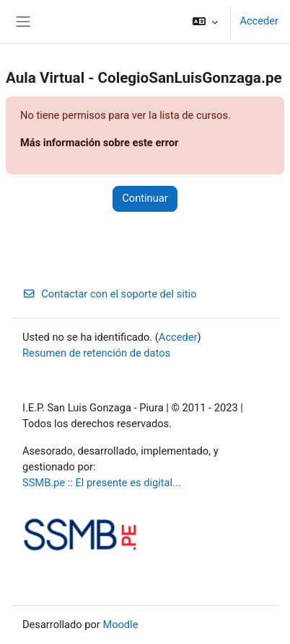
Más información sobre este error (99, 143)
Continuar (145, 198)
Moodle (120, 625)
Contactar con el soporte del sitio (110, 294)
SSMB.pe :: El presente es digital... (102, 483)
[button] (205, 22)
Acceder (259, 21)
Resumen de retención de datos (96, 353)
